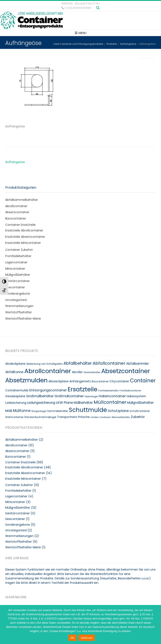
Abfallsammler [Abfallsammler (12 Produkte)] (138, 364)
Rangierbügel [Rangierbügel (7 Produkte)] (39, 411)
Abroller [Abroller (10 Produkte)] (77, 372)
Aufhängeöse (15, 162)
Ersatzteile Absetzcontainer (25, 237)
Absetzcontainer (17, 212)
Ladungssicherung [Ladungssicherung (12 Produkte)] (41, 403)
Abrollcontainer (16, 206)
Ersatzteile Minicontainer (23, 243)
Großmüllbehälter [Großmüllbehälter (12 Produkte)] (40, 396)
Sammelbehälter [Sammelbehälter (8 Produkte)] (58, 411)
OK (72, 638)
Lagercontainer (16, 262)
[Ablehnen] (156, 624)
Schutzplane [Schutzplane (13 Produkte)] (118, 411)
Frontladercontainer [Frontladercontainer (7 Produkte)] (130, 391)
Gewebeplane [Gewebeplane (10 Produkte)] (15, 396)
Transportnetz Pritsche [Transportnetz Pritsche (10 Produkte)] (73, 417)
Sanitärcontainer (18, 281)
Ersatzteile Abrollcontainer (24, 230)
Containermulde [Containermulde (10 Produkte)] (17, 390)
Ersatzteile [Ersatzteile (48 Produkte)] (82, 389)
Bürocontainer (16, 218)
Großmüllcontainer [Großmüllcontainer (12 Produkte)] (69, 396)
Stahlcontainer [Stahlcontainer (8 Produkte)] (14, 417)
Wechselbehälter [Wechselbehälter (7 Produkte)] (121, 417)
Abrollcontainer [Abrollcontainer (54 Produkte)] (48, 371)
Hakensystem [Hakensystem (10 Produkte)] (136, 396)
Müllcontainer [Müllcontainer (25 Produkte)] (110, 402)
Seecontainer (15, 287)
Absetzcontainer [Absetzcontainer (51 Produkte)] (126, 371)
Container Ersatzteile (20, 225)
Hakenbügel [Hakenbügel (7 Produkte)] (91, 396)
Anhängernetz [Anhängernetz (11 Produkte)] (80, 381)
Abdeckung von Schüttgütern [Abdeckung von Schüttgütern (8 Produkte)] (44, 364)
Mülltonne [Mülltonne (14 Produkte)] (22, 411)
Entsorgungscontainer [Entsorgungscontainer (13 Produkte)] (48, 390)
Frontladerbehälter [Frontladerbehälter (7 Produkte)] (108, 391)
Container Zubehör (19, 250)
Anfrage (67, 3)
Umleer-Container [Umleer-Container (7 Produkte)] (101, 417)
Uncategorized (16, 300)
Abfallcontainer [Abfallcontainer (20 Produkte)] (109, 363)
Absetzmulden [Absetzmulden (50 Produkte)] (26, 380)
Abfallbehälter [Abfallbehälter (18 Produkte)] (78, 363)
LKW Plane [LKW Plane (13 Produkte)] (64, 403)
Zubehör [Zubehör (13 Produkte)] (138, 417)
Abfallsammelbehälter (22, 200)
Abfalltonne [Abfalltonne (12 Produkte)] (14, 372)
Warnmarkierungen (19, 306)
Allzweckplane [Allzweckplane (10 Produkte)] (58, 381)
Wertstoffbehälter (19, 312)
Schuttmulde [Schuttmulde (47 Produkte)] (88, 410)
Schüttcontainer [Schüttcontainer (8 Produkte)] (140, 411)
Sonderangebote (18, 294)
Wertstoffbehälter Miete (23, 319)
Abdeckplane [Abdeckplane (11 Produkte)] (15, 364)
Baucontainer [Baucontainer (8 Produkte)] (100, 381)
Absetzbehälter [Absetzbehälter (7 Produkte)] (92, 372)
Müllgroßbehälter (18, 275)
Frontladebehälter (18, 256)
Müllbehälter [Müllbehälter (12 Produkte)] (83, 403)
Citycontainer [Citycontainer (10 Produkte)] (119, 381)
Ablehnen (87, 638)
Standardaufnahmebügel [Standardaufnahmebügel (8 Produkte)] (40, 417)
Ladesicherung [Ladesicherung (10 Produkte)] (16, 403)
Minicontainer (15, 269)
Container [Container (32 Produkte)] (143, 381)
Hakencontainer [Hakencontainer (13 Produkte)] (112, 396)
